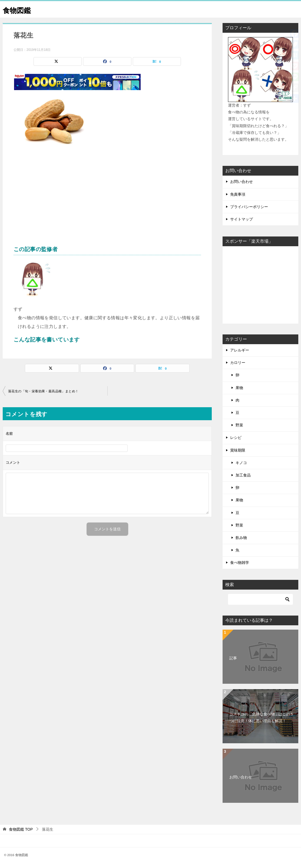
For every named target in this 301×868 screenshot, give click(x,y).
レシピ (236, 438)
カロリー (238, 363)
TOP (21, 829)
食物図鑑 (19, 9)
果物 (239, 388)
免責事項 (238, 194)
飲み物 (241, 538)
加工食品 (243, 475)
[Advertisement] (107, 202)
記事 (233, 658)
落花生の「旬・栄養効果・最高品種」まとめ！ (43, 391)
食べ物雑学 (240, 563)
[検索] (260, 599)
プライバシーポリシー (249, 207)
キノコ (241, 463)
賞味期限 (238, 450)
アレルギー (240, 350)
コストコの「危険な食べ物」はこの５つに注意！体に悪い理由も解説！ (262, 717)
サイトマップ (242, 219)
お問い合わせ (242, 182)
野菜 (239, 425)
